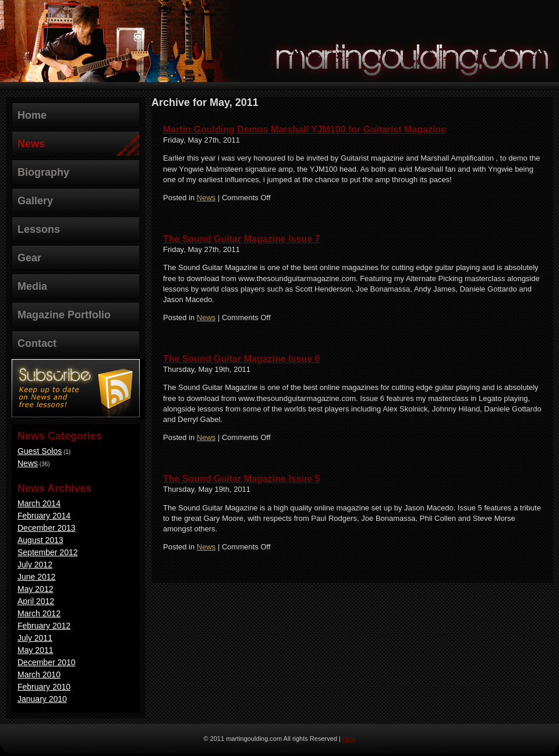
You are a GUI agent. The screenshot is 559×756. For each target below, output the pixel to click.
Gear (29, 258)
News (31, 144)
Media (32, 286)
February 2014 (44, 516)
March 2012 (39, 613)
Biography (43, 172)
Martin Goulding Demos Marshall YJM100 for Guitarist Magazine (305, 129)
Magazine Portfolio (64, 315)
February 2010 (44, 687)
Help (349, 739)
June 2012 (36, 577)
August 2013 (40, 540)
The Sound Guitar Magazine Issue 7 (241, 239)
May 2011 (35, 650)
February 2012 (44, 626)
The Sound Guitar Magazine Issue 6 (241, 359)
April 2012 (36, 601)
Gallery (35, 201)
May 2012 (35, 589)
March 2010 (39, 675)
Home (32, 115)
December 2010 (47, 662)
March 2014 (39, 503)
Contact (37, 343)
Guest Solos (40, 451)
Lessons (39, 229)
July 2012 (35, 565)
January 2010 (42, 699)
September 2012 (48, 552)
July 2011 (35, 638)
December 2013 (47, 528)
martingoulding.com (413, 56)
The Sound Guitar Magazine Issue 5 (241, 479)
